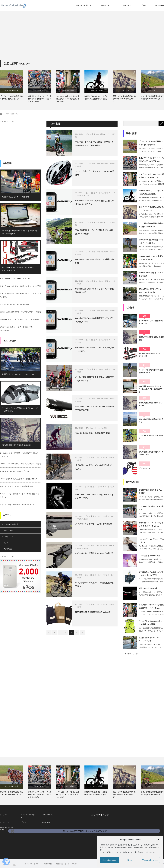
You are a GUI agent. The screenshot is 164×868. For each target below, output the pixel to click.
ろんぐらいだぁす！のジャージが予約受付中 (16, 486)
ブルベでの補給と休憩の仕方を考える (151, 420)
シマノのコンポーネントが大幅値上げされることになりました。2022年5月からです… (151, 184)
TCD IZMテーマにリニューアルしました (15, 279)
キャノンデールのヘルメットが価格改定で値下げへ (94, 584)
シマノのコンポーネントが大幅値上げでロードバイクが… (151, 176)
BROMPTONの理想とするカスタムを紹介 (151, 274)
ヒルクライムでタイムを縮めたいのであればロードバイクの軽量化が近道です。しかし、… (151, 500)
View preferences (150, 860)
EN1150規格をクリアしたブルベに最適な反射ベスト (19, 479)
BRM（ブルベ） (91, 428)
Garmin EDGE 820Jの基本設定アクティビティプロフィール (94, 320)
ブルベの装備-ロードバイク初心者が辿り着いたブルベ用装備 (95, 232)
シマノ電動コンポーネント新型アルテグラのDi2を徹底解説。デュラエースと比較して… (151, 595)
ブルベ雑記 (100, 134)
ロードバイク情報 (12, 90)
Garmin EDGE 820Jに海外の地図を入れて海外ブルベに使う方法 (94, 202)
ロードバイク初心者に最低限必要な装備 (15, 304)
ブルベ (143, 5)
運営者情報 (48, 864)
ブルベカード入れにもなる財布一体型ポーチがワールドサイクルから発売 (94, 144)
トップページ (5, 815)
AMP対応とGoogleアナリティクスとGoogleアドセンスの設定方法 (20, 232)
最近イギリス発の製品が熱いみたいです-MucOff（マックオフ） (124, 99)
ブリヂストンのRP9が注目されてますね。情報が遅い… (151, 143)
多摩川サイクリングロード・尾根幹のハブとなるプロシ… (151, 159)
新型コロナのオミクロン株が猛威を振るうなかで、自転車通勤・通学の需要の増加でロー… (151, 233)
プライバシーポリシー (32, 864)
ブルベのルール (144, 468)
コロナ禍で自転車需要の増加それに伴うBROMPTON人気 (152, 98)
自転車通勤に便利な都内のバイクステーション (151, 453)
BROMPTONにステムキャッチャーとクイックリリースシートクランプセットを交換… (151, 299)
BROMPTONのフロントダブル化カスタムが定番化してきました (96, 99)
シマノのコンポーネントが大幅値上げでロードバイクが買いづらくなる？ (68, 99)
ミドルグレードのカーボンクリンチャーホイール (18, 505)
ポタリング (152, 90)
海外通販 (85, 519)
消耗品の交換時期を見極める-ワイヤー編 (151, 404)
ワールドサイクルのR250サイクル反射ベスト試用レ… (151, 623)
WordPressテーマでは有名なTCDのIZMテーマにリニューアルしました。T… (151, 549)
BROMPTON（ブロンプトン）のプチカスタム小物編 (19, 319)
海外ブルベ (86, 196)
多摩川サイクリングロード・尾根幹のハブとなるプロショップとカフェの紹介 (40, 99)
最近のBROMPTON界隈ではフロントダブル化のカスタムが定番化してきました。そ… (151, 200)
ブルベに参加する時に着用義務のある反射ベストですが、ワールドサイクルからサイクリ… (151, 631)
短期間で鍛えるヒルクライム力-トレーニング (150, 639)
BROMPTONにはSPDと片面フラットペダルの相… (151, 258)
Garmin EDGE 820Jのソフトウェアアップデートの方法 (94, 349)
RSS (14, 865)
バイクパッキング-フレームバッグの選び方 (94, 524)
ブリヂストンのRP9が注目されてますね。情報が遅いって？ (11, 98)
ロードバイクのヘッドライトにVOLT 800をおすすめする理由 (95, 408)
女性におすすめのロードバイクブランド (15, 471)
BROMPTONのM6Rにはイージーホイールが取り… (151, 241)
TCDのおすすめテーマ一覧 (149, 556)
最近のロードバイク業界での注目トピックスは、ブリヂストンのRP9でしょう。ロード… (151, 151)
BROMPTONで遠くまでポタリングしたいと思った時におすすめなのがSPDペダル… (151, 266)
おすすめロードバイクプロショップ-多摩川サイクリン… (151, 524)
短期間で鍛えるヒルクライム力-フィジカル (18, 374)
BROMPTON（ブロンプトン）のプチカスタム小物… (151, 291)
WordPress (160, 5)
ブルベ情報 (100, 222)
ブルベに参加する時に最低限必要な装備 (92, 433)
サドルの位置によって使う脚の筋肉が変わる (151, 322)
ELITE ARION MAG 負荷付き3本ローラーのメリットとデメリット (20, 269)
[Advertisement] (82, 40)
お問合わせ (60, 864)
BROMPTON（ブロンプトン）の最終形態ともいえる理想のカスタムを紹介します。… (151, 282)
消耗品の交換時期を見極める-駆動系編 (16, 445)
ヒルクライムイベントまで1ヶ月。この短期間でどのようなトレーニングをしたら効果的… (151, 647)
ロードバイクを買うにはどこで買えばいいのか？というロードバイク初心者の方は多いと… (151, 532)
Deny (130, 860)
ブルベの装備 (90, 134)
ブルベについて (106, 5)
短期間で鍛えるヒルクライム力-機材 (15, 197)
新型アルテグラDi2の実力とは (151, 588)
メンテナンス (40, 90)
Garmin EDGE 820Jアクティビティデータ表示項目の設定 (94, 291)
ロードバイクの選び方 (83, 5)
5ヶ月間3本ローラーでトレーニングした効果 (151, 355)
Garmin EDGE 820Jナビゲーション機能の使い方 (94, 261)
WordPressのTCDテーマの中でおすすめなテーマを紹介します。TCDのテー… (151, 562)
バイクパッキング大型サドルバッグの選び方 (94, 553)
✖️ (12, 831)
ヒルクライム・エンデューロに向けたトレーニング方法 (20, 286)
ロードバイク (126, 5)
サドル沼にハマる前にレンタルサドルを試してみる (94, 467)
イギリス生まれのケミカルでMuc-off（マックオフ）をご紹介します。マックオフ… (151, 217)
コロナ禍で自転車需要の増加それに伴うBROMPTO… (151, 225)
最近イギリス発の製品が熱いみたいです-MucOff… (151, 209)
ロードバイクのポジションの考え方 (151, 508)
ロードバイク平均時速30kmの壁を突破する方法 (151, 371)
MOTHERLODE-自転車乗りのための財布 (93, 612)
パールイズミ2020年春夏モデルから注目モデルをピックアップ (95, 379)
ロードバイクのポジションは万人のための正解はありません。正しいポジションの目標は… (151, 516)
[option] (14, 85)
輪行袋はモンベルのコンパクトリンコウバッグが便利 (151, 574)
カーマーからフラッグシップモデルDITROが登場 (94, 173)
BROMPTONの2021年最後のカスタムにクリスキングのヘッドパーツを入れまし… (151, 250)
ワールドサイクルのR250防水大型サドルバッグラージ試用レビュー (20, 410)
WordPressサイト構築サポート (7, 829)
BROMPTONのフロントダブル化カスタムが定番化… (151, 192)
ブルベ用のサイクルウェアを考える (151, 437)
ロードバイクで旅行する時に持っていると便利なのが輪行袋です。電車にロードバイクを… (151, 582)
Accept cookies (109, 860)
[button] (158, 840)
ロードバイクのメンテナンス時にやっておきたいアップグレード (94, 496)
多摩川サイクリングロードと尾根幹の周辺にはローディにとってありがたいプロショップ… (151, 168)
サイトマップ (72, 864)
